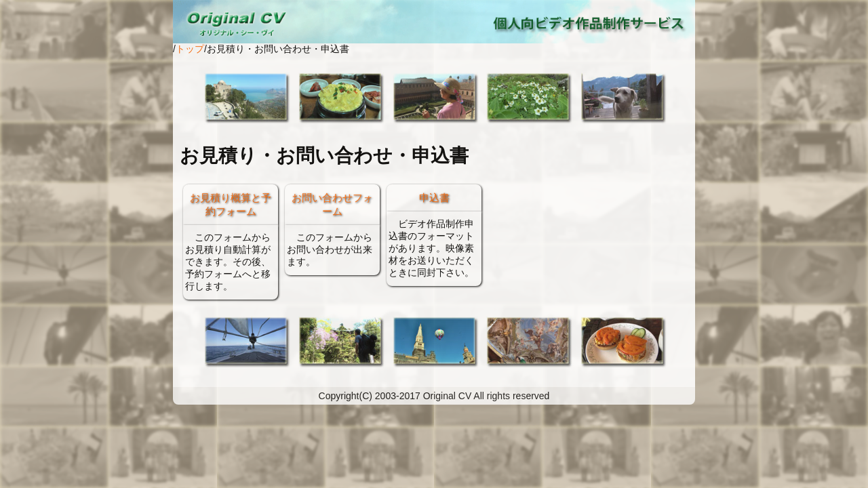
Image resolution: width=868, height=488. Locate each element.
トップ (190, 49)
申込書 (434, 198)
